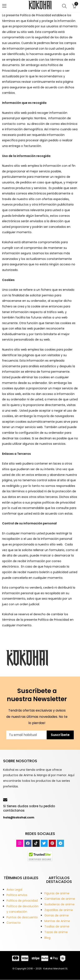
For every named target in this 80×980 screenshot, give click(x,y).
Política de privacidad (22, 901)
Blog (47, 938)
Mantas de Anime (57, 921)
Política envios (17, 895)
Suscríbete (60, 735)
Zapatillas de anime (59, 910)
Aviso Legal (14, 890)
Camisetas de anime (60, 899)
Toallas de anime (57, 926)
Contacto (14, 923)
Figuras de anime (57, 893)
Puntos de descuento (22, 917)
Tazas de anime (56, 932)
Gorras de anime (57, 915)
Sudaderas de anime (59, 904)
